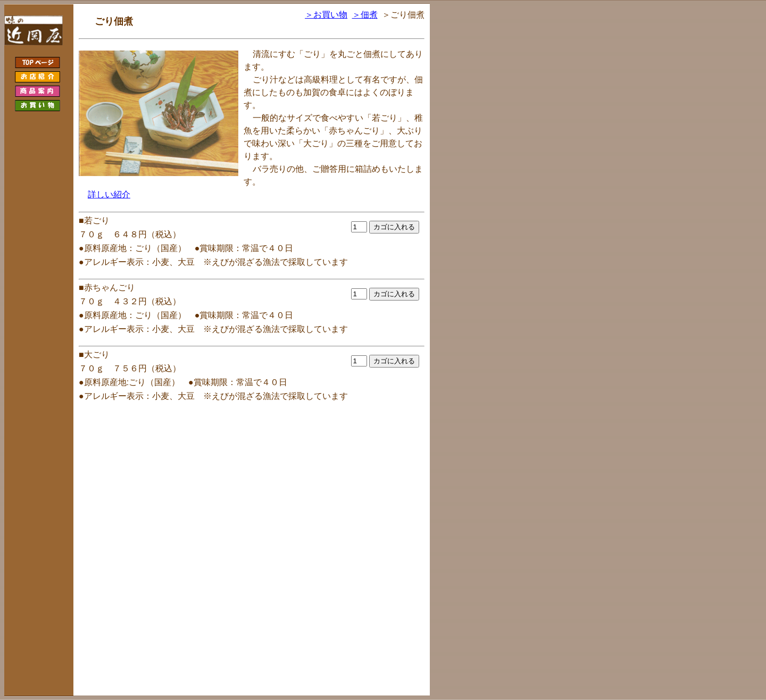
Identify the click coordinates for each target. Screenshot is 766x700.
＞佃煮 (365, 15)
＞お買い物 (326, 15)
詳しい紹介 (109, 194)
